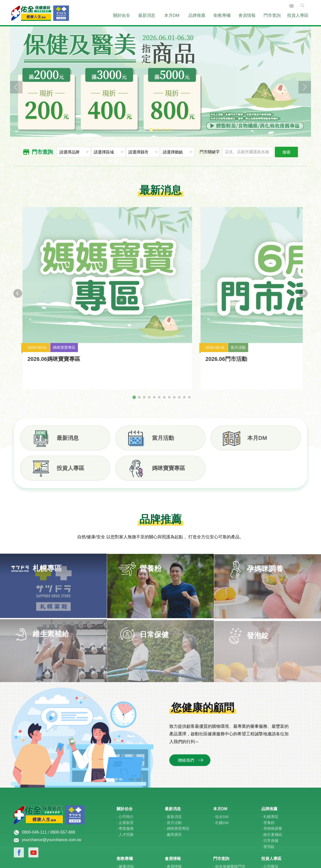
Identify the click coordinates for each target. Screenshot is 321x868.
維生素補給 (273, 772)
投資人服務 (273, 821)
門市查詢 (272, 15)
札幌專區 (271, 754)
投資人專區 (298, 15)
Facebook (19, 790)
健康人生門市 (226, 810)
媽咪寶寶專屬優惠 (182, 815)
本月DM (172, 15)
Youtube (33, 790)
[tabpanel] (160, 81)
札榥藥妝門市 (226, 815)
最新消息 (147, 15)
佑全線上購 (176, 827)
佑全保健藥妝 (40, 13)
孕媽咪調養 (273, 766)
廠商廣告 (174, 772)
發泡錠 (269, 783)
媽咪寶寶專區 (178, 766)
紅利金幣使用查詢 (182, 833)
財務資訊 (271, 810)
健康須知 (126, 804)
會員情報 (247, 15)
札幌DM (222, 760)
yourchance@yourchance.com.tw (52, 777)
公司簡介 (126, 754)
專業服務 (126, 766)
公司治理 (271, 815)
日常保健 (271, 778)
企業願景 (126, 760)
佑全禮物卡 (176, 810)
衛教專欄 (222, 15)
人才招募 (126, 772)
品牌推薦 (197, 15)
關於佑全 (122, 15)
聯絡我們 (292, 6)
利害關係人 (273, 827)
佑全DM (222, 754)
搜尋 (286, 152)
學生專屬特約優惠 (182, 821)
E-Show (220, 859)
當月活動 (174, 760)
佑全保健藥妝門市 (230, 804)
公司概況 (271, 804)
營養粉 (269, 760)
